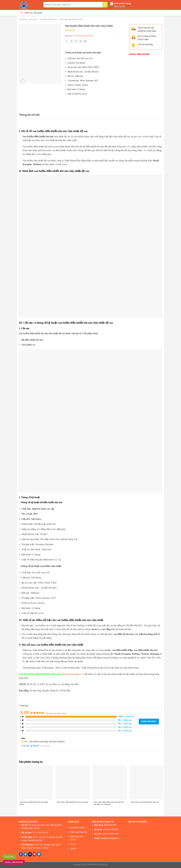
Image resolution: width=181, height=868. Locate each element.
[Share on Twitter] (72, 41)
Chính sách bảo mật (79, 832)
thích (36, 746)
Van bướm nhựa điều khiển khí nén (145, 802)
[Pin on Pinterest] (81, 41)
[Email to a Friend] (76, 41)
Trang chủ (23, 19)
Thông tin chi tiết (29, 115)
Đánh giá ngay (149, 721)
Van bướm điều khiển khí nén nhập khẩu (34, 803)
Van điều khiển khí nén (49, 19)
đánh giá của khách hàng (55, 714)
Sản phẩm (33, 19)
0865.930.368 (120, 7)
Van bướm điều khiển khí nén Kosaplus (73, 802)
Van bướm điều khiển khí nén (71, 19)
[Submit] (105, 5)
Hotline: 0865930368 (14, 862)
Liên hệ (73, 849)
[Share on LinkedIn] (85, 41)
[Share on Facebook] (67, 41)
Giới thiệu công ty (77, 828)
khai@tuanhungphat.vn (73, 674)
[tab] (29, 115)
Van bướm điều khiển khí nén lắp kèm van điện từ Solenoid (109, 803)
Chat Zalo (9, 857)
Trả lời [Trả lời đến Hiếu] (25, 746)
